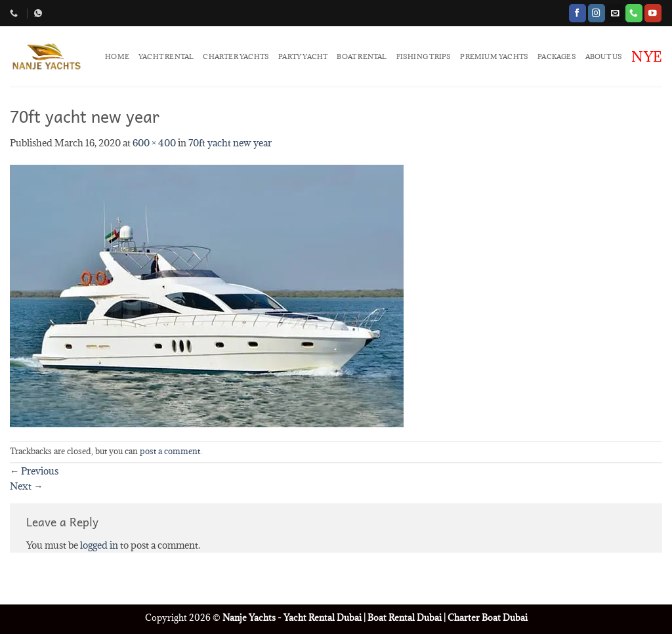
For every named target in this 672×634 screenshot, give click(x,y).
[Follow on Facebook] (577, 13)
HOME (117, 56)
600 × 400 (154, 143)
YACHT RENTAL (166, 56)
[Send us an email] (615, 13)
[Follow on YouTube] (653, 13)
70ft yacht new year (230, 143)
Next (26, 486)
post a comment (170, 451)
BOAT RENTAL (362, 56)
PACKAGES (557, 56)
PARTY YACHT (303, 56)
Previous (34, 471)
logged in (99, 545)
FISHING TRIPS (424, 56)
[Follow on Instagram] (597, 13)
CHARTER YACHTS (236, 56)
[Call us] (634, 13)
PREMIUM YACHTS (494, 56)
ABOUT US (604, 56)
